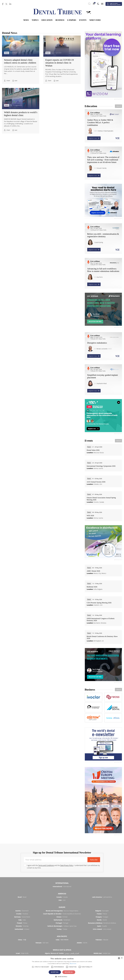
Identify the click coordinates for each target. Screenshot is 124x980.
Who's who (95, 20)
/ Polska (22, 923)
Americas (62, 894)
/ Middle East (102, 953)
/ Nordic (102, 920)
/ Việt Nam (42, 943)
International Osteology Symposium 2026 (101, 466)
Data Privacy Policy (67, 865)
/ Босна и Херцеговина (62, 911)
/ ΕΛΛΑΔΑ (62, 917)
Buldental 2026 (92, 587)
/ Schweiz (22, 929)
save (16, 81)
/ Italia (22, 920)
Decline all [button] (69, 972)
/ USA (62, 900)
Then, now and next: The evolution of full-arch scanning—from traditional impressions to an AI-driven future (103, 160)
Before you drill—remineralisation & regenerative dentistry (103, 235)
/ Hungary (102, 917)
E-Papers (72, 20)
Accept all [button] (55, 972)
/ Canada (62, 897)
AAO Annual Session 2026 (96, 482)
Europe (62, 907)
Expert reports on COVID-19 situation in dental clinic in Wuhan (60, 63)
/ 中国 (22, 940)
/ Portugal (62, 923)
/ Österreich (22, 911)
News (26, 20)
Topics (35, 20)
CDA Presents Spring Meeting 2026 (99, 603)
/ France (102, 914)
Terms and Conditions (46, 865)
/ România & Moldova (102, 923)
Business (60, 20)
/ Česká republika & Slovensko (62, 914)
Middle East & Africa (62, 950)
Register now (94, 138)
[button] (62, 977)
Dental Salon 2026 (93, 450)
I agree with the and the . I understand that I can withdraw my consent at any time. (63, 867)
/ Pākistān (102, 940)
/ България (102, 911)
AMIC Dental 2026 (93, 571)
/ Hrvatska (22, 914)
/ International (62, 886)
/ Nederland (62, 920)
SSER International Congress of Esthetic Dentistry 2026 (101, 620)
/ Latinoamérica (102, 897)
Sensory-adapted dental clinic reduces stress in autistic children (20, 61)
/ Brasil (22, 897)
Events (83, 20)
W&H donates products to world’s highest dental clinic (21, 114)
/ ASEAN (82, 943)
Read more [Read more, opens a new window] (73, 964)
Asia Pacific (62, 936)
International (62, 883)
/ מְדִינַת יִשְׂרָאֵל (22, 953)
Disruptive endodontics (97, 343)
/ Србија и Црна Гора (62, 926)
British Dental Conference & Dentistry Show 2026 (102, 637)
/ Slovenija (22, 926)
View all (118, 106)
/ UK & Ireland (102, 929)
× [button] (122, 958)
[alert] (62, 968)
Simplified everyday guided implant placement (103, 376)
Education (47, 20)
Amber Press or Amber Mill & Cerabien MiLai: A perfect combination (100, 122)
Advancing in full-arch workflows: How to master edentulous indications (103, 270)
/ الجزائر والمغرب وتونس (62, 953)
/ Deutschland (22, 917)
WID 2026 (90, 516)
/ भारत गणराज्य (62, 940)
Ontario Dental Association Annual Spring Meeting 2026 (101, 499)
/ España (102, 926)
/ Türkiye (62, 929)
